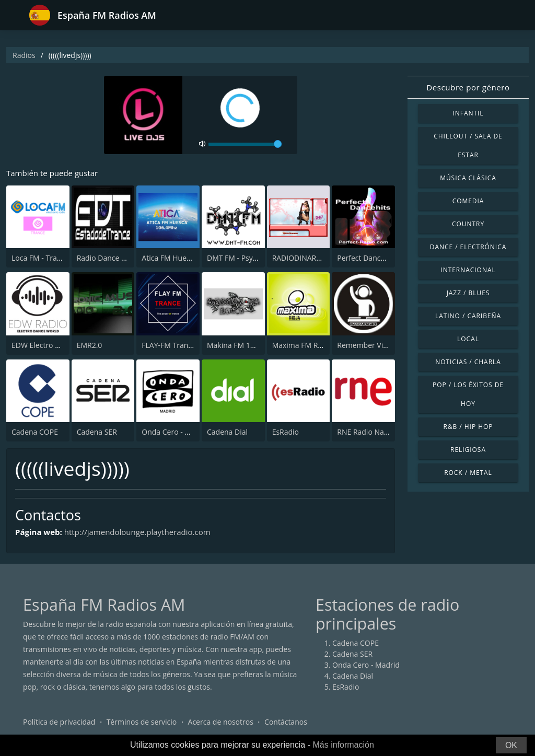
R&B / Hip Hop (468, 427)
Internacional (468, 270)
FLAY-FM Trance (169, 345)
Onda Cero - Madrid (175, 432)
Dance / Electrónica (468, 247)
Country (468, 224)
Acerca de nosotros (221, 722)
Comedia (468, 201)
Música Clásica (468, 178)
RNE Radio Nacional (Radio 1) (386, 432)
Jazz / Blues (468, 293)
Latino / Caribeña (468, 316)
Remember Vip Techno (376, 345)
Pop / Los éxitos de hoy (468, 394)
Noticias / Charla (468, 362)
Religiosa (468, 450)
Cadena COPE (35, 432)
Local (468, 339)
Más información (343, 745)
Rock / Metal (468, 473)
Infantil (468, 113)
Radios (24, 55)
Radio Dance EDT (106, 258)
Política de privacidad (59, 722)
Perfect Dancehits (367, 258)
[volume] (245, 144)
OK (511, 745)
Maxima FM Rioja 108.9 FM (318, 345)
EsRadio (286, 432)
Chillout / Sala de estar (468, 146)
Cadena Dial (227, 432)
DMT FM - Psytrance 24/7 (249, 258)
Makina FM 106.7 (236, 345)
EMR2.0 (90, 345)
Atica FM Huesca (170, 258)
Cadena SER (97, 432)
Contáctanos (286, 722)
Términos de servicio (142, 722)
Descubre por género (468, 87)
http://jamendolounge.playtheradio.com (137, 532)
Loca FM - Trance (40, 258)
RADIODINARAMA (302, 258)
